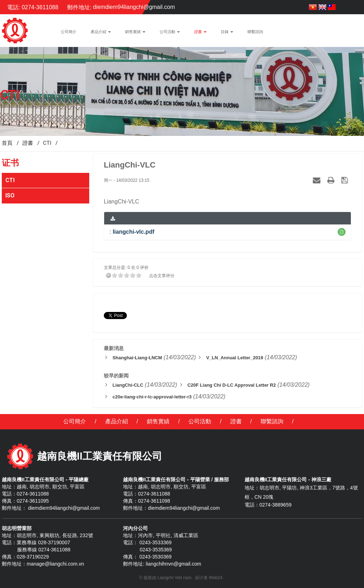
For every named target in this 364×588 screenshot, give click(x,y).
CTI (10, 180)
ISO (10, 195)
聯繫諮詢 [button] (255, 32)
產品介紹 (117, 421)
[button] (342, 232)
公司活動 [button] (170, 34)
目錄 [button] (227, 34)
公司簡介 (75, 421)
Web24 (216, 578)
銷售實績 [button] (135, 34)
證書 (236, 421)
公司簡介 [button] (69, 32)
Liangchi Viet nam (174, 578)
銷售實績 (158, 421)
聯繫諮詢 (272, 421)
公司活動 (200, 421)
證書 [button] (200, 34)
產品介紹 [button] (101, 34)
